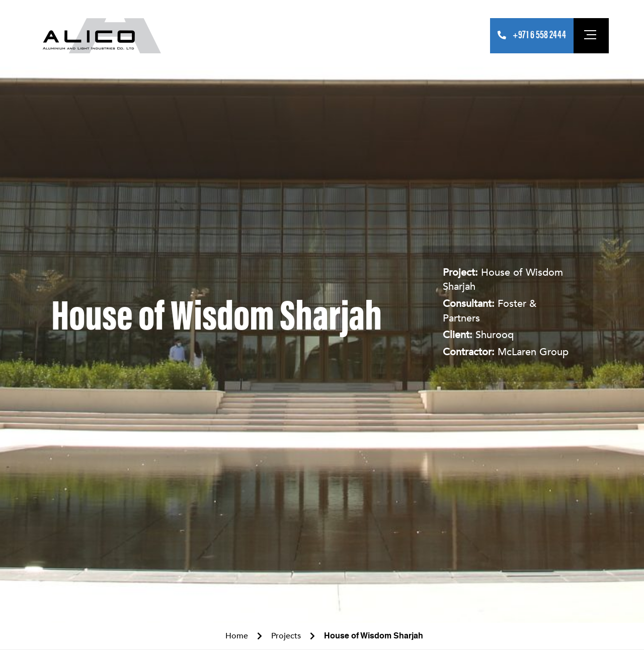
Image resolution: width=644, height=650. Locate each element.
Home (176, 36)
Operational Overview (356, 36)
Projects (291, 36)
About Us (209, 36)
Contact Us (462, 36)
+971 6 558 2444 (539, 36)
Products (250, 36)
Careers (420, 36)
